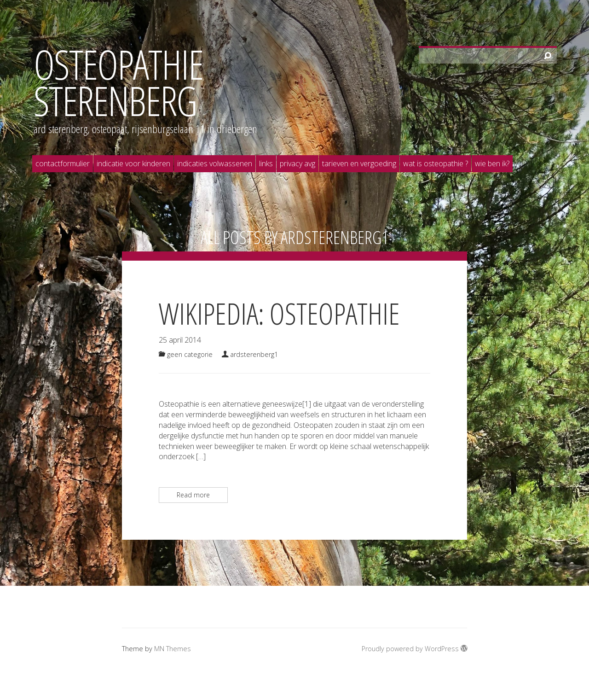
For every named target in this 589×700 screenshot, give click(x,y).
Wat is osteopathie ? (436, 163)
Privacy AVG (297, 163)
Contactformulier (63, 163)
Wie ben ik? (492, 163)
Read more (193, 495)
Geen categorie (190, 354)
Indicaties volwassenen (215, 163)
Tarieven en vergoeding (359, 163)
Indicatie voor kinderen (133, 163)
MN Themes (173, 649)
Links (266, 163)
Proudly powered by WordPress (414, 649)
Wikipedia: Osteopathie (279, 313)
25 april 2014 (180, 340)
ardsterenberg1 (335, 237)
